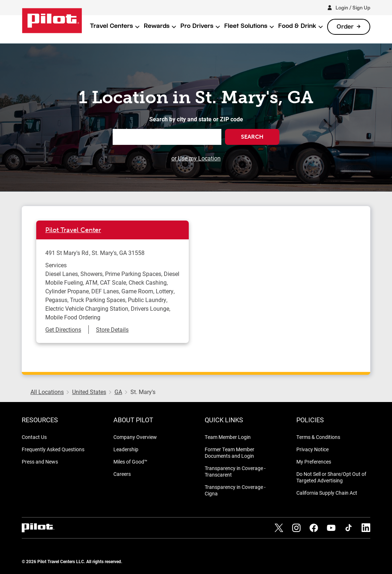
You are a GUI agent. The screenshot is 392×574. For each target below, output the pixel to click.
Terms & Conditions (318, 437)
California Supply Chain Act (327, 493)
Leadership (126, 449)
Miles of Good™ (130, 462)
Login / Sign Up (353, 7)
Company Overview (135, 437)
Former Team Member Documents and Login (230, 453)
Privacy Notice (312, 449)
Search (252, 137)
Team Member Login (228, 437)
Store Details (112, 329)
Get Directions (63, 329)
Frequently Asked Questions (53, 449)
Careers (122, 474)
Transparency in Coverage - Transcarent (235, 471)
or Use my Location (196, 158)
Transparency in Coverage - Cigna (235, 490)
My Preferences (314, 462)
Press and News (40, 462)
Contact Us (34, 437)
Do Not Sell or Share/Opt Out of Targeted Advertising (331, 477)
